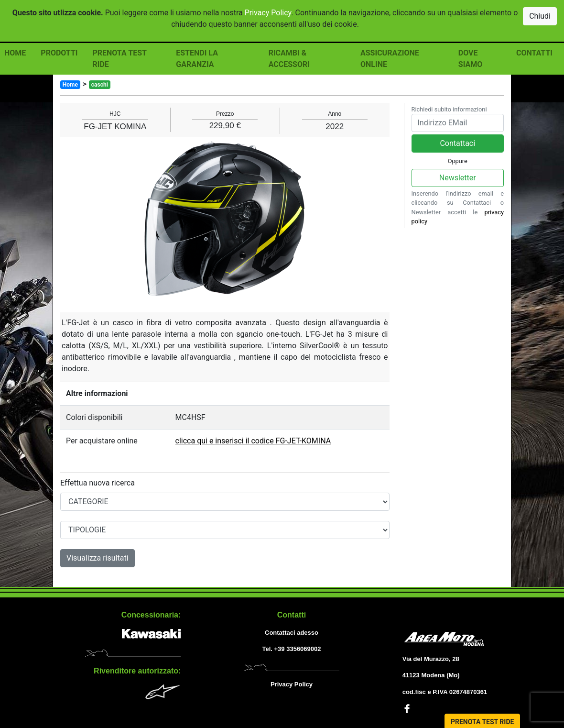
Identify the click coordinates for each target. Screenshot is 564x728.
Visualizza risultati (98, 558)
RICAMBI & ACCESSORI (289, 59)
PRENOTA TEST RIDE (119, 59)
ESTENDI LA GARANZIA (197, 59)
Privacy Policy (268, 13)
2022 (335, 127)
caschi (100, 85)
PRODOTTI (59, 53)
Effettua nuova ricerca (98, 483)
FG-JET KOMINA (115, 127)
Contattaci (457, 143)
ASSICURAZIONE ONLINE (390, 59)
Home (70, 85)
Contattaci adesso (292, 633)
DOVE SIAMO (470, 59)
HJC (115, 114)
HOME (15, 53)
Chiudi (540, 16)
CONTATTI (534, 53)
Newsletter (458, 178)
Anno (335, 114)
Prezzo (225, 114)
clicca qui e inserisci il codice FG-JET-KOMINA (253, 441)
